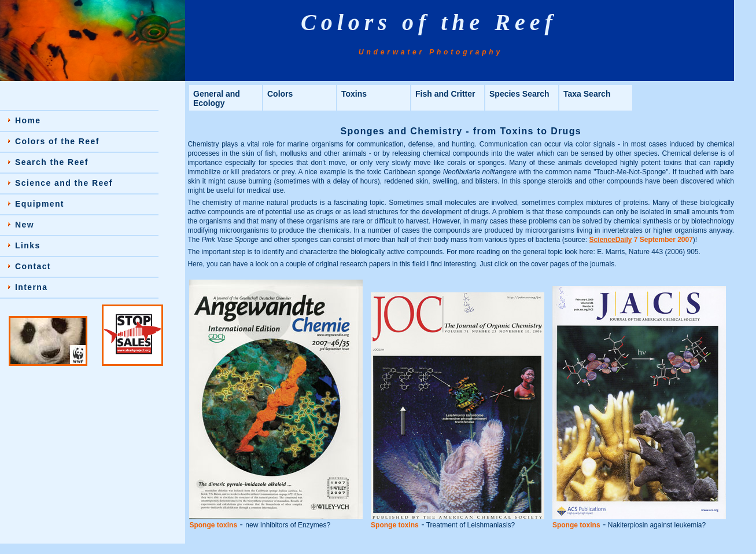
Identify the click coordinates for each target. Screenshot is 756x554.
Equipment (40, 204)
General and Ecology (217, 98)
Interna (31, 287)
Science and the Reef (64, 183)
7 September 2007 (641, 240)
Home (28, 120)
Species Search (519, 94)
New (25, 225)
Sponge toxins (213, 525)
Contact (33, 266)
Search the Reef (52, 162)
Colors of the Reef (57, 141)
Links (28, 245)
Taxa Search (587, 94)
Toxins (354, 94)
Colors (280, 94)
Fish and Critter (445, 94)
